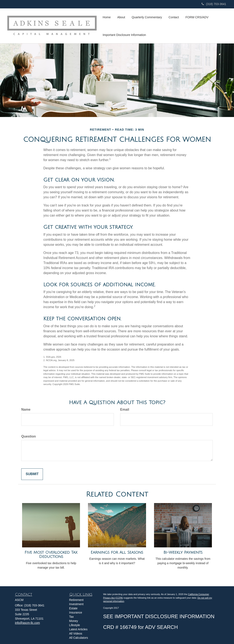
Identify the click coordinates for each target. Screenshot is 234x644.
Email (125, 409)
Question (29, 436)
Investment (76, 604)
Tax (72, 617)
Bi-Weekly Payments (183, 552)
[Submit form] (32, 474)
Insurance (76, 612)
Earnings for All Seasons (117, 552)
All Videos (76, 633)
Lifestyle (75, 625)
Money (74, 621)
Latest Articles (78, 629)
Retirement (76, 600)
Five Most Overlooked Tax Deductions (51, 555)
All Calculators (79, 638)
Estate (73, 608)
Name (26, 409)
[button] (121, 17)
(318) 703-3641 (214, 4)
